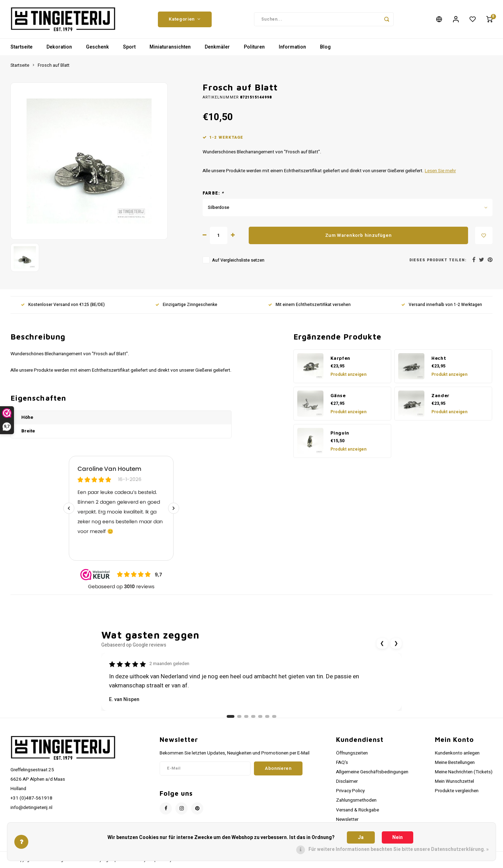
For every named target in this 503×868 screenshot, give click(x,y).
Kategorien (185, 19)
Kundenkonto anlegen (457, 753)
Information (292, 47)
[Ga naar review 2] (239, 716)
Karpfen (341, 358)
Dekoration (59, 47)
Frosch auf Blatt (54, 65)
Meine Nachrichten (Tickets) (464, 772)
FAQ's (342, 763)
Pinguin (340, 433)
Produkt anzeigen (348, 374)
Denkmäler (217, 47)
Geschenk (97, 47)
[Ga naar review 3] (246, 716)
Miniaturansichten (170, 47)
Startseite (21, 47)
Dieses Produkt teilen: (438, 260)
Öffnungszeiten (352, 753)
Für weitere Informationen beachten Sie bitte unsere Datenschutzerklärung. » (399, 849)
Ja (361, 837)
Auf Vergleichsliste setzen (238, 260)
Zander (440, 395)
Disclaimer (347, 781)
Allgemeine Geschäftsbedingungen (372, 772)
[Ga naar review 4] (253, 716)
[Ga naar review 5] (260, 716)
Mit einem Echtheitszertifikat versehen (309, 305)
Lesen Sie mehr (440, 171)
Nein (398, 837)
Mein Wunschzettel (454, 781)
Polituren (254, 47)
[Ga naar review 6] (267, 716)
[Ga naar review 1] (231, 716)
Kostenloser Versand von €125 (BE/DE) (63, 305)
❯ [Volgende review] (396, 643)
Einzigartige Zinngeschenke (186, 305)
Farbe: (213, 193)
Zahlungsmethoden (356, 800)
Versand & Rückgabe (358, 810)
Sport (129, 47)
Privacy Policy (350, 791)
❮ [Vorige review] (382, 643)
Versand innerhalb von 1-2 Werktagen (442, 305)
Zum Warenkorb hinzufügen (359, 235)
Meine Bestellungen (455, 763)
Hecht (439, 358)
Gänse (338, 395)
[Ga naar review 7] (274, 716)
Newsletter (347, 819)
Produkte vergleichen (457, 791)
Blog (325, 47)
